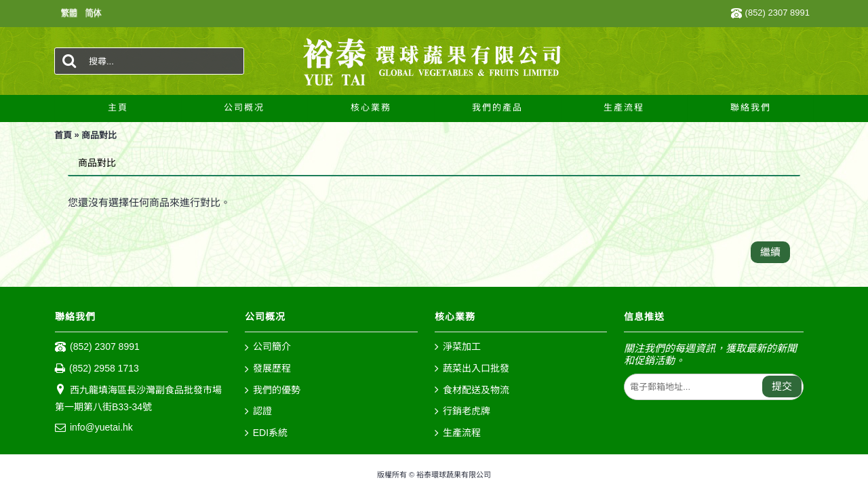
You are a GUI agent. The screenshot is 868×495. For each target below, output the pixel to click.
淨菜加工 (458, 347)
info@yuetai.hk (94, 428)
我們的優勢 (273, 391)
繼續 (770, 252)
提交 (782, 386)
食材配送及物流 (472, 391)
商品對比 (99, 135)
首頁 (63, 135)
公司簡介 (268, 348)
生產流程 (458, 433)
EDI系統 (266, 433)
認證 (258, 412)
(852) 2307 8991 (97, 347)
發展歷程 (268, 369)
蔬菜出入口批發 (472, 369)
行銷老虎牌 (462, 412)
